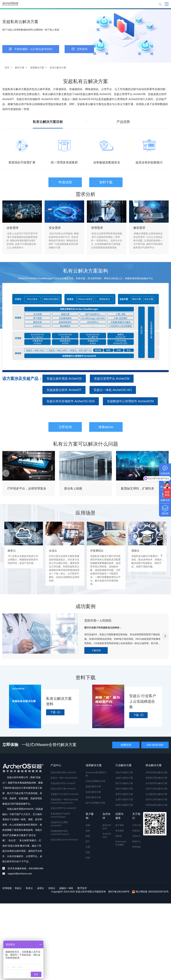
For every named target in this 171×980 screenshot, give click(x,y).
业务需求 (13, 228)
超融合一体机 (66, 888)
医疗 (88, 841)
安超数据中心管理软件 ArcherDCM (130, 401)
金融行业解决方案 (124, 778)
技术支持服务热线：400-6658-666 (25, 868)
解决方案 (20, 68)
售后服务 (120, 831)
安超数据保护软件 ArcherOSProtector (60, 833)
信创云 (52, 888)
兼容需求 (139, 228)
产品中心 (56, 765)
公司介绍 (137, 825)
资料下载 (106, 182)
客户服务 (120, 825)
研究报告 (137, 847)
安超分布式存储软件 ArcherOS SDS (71, 401)
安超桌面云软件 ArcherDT (64, 390)
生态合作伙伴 (107, 835)
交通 (88, 847)
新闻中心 (137, 841)
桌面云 (41, 888)
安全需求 (55, 228)
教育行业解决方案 (124, 794)
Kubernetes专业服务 (120, 843)
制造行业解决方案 (124, 789)
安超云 (18, 888)
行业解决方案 (124, 765)
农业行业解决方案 (124, 772)
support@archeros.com (20, 874)
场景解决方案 (37, 68)
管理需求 (97, 228)
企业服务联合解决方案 (156, 794)
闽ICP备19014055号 (119, 892)
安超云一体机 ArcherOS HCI (113, 390)
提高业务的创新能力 (149, 162)
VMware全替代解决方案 (96, 774)
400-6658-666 (155, 745)
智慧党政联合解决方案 (156, 805)
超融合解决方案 (93, 786)
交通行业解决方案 (124, 799)
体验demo (106, 427)
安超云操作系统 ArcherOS (64, 379)
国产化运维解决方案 (95, 803)
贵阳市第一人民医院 (98, 621)
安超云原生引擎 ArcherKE (63, 789)
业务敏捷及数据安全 (107, 162)
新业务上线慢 (73, 488)
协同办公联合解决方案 (156, 799)
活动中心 (137, 836)
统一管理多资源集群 (64, 162)
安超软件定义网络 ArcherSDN (59, 824)
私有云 (29, 888)
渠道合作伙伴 (107, 827)
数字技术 (82, 888)
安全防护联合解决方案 (156, 783)
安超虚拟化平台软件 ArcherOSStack (60, 815)
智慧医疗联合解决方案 (156, 778)
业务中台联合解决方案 (156, 789)
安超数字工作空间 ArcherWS (65, 794)
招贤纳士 (137, 831)
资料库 (119, 836)
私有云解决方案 (93, 792)
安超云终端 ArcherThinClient (64, 840)
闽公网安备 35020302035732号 (150, 892)
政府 (88, 831)
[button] (6, 473)
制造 (88, 852)
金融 (88, 825)
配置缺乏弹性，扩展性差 (138, 488)
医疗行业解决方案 (124, 783)
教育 (88, 836)
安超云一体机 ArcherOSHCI (64, 778)
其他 (88, 858)
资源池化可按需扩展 (22, 162)
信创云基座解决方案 (95, 781)
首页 (7, 68)
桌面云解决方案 (93, 797)
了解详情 (96, 650)
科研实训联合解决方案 (156, 772)
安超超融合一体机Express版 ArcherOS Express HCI (64, 801)
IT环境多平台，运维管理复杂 (27, 488)
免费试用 (126, 745)
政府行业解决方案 (124, 805)
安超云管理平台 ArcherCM (112, 379)
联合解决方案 (154, 765)
